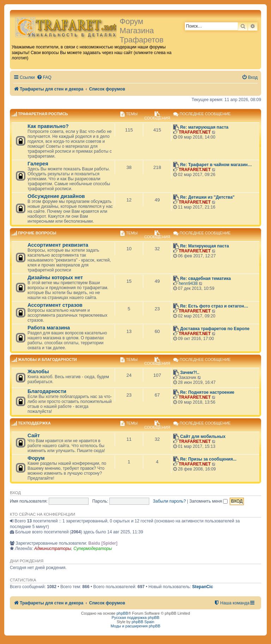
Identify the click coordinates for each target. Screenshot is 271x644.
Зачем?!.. (190, 373)
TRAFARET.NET (195, 132)
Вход (15, 493)
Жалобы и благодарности (47, 359)
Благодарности (47, 391)
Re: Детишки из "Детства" (207, 197)
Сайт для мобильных (203, 437)
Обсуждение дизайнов (56, 196)
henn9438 (188, 283)
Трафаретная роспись (43, 114)
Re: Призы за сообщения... (208, 459)
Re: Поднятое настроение (207, 392)
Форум (36, 458)
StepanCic (203, 587)
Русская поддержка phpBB (135, 617)
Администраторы (53, 549)
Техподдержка (34, 423)
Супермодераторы (93, 549)
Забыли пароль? (169, 501)
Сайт (34, 435)
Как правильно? (48, 126)
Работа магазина (49, 328)
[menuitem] (44, 78)
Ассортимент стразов (55, 305)
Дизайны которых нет (55, 277)
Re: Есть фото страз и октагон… (214, 306)
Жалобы (38, 371)
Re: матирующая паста (204, 127)
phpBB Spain (143, 622)
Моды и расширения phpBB (136, 626)
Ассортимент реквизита (58, 245)
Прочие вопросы (37, 233)
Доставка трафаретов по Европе (215, 329)
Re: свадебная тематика (205, 279)
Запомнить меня (209, 501)
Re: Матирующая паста (204, 246)
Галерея (38, 164)
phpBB (122, 613)
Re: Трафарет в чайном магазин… (216, 165)
